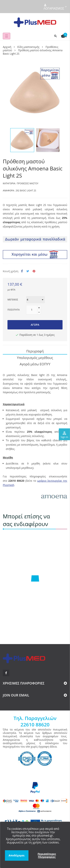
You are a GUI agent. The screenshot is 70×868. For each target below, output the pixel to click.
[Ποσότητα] (32, 310)
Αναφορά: (9, 191)
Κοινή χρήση (22, 271)
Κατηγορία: (9, 183)
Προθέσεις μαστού (28, 183)
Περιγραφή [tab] (35, 351)
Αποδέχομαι (17, 855)
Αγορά (35, 325)
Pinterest (34, 271)
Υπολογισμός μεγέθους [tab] (35, 358)
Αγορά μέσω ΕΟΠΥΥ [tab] (35, 364)
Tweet (28, 271)
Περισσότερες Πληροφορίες (47, 855)
